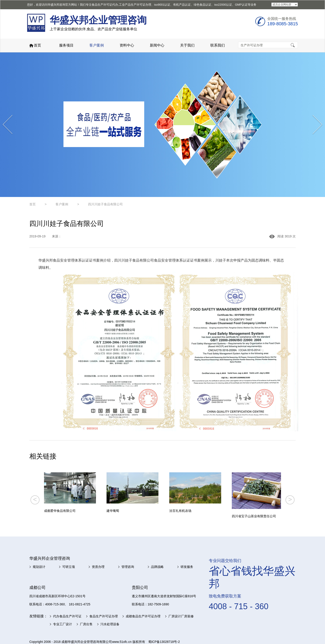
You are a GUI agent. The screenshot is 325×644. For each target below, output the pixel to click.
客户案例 (97, 45)
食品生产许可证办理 (104, 616)
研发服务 (187, 567)
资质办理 (98, 567)
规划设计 (39, 567)
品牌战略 (157, 567)
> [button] (290, 499)
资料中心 (127, 45)
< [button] (35, 499)
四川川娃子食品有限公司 (105, 204)
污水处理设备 (110, 624)
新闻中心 (157, 45)
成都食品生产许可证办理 (143, 616)
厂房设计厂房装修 (181, 616)
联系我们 (218, 45)
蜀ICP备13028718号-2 (164, 642)
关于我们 (187, 45)
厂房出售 (86, 624)
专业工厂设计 (63, 624)
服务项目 (66, 45)
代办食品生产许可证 (67, 616)
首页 (35, 46)
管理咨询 (128, 567)
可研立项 (69, 567)
